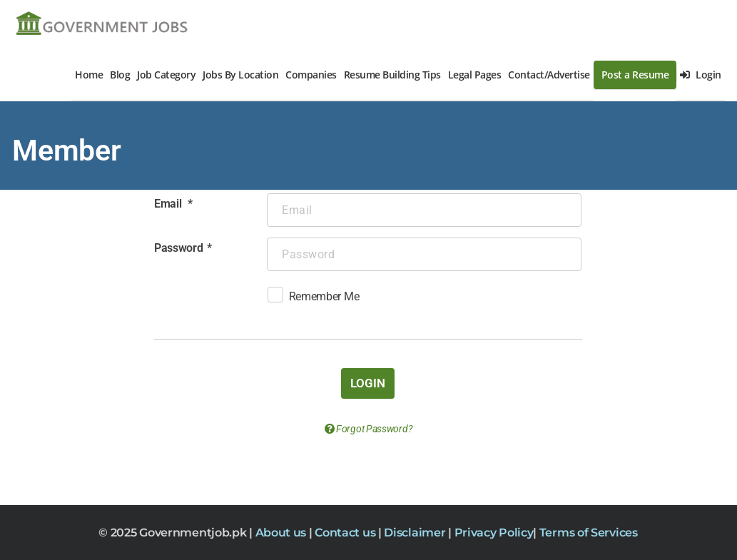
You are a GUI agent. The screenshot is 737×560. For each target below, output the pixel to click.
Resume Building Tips (392, 75)
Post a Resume (635, 75)
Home (89, 75)
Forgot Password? (368, 429)
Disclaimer (416, 533)
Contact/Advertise (549, 75)
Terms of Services (589, 533)
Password (179, 248)
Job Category (166, 75)
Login (701, 75)
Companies (311, 75)
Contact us (346, 533)
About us (282, 533)
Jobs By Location (240, 75)
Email (169, 204)
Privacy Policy (494, 533)
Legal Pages (475, 75)
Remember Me (314, 299)
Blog (120, 75)
